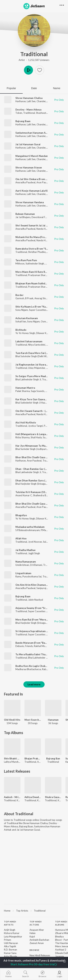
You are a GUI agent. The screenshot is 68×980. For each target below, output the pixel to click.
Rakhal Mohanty (42, 646)
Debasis (20, 646)
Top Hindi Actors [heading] (36, 923)
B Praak (29, 298)
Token (19, 113)
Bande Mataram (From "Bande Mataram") (39, 643)
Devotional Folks (41, 217)
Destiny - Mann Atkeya (28, 110)
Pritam (8, 940)
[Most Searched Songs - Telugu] (33, 708)
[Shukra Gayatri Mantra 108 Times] (53, 785)
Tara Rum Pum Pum (26, 260)
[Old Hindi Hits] (12, 708)
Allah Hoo (21, 538)
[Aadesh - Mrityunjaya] (12, 785)
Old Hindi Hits (12, 720)
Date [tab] (34, 88)
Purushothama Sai (32, 576)
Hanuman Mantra (25, 388)
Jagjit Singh (34, 553)
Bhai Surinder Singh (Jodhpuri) (31, 449)
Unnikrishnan (22, 565)
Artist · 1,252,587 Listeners (34, 60)
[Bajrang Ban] (53, 747)
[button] (40, 70)
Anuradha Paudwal (25, 182)
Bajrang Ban (53, 758)
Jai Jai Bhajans (23, 217)
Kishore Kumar (12, 933)
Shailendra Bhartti (42, 495)
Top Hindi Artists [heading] (10, 923)
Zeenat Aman (37, 943)
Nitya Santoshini (37, 345)
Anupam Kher (37, 930)
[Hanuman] (53, 708)
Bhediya (59, 937)
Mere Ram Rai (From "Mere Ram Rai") (36, 620)
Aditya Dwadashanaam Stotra (33, 797)
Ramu (18, 576)
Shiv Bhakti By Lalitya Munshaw (12, 758)
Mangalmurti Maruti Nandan (32, 156)
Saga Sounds (38, 391)
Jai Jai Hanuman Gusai (28, 144)
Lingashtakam (23, 573)
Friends (29, 646)
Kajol (32, 937)
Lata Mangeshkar (13, 937)
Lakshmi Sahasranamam (29, 341)
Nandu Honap (44, 229)
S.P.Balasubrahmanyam (28, 530)
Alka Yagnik (10, 946)
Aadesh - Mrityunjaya (12, 797)
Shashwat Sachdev (46, 113)
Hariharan (21, 101)
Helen (33, 933)
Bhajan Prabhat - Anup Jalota (33, 758)
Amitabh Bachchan (39, 940)
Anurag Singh (41, 298)
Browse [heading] (34, 950)
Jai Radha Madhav (25, 550)
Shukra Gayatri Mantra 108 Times (53, 797)
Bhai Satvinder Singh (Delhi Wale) (33, 356)
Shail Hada (36, 437)
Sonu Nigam (22, 310)
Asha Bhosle (10, 956)
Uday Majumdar (37, 368)
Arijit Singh (10, 930)
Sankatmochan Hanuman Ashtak (34, 133)
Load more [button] (34, 684)
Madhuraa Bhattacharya (28, 669)
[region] (34, 910)
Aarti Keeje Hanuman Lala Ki (32, 191)
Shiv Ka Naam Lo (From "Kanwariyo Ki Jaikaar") (42, 307)
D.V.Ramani (36, 565)
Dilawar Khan (43, 333)
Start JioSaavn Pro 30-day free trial (34, 964)
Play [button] (28, 70)
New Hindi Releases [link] (40, 955)
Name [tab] (57, 88)
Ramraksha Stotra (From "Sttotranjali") (38, 249)
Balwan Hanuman (25, 214)
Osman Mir (47, 321)
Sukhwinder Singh (35, 264)
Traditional (34, 54)
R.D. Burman (11, 950)
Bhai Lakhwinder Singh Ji (28, 379)
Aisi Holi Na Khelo (26, 423)
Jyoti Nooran (35, 542)
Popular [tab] (11, 88)
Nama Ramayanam (26, 562)
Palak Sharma (23, 391)
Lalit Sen (31, 101)
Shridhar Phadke (37, 252)
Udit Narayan (11, 943)
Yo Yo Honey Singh (25, 333)
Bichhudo (21, 330)
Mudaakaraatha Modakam (30, 527)
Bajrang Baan (23, 121)
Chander (41, 101)
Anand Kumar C (24, 495)
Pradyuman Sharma (38, 275)
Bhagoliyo (21, 515)
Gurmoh (20, 298)
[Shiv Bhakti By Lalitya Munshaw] (12, 747)
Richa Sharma (22, 437)
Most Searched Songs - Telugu (33, 720)
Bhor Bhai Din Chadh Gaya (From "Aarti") (38, 457)
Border (19, 295)
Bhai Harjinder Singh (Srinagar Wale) (34, 484)
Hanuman (53, 720)
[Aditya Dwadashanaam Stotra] (33, 785)
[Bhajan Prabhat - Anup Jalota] (33, 747)
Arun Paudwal (44, 182)
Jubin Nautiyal (36, 600)
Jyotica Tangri (35, 426)
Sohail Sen (21, 321)
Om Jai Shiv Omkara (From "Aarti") (35, 179)
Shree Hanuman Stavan (29, 168)
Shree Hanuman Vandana (30, 202)
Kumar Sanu (10, 953)
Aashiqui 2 (61, 950)
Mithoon (20, 264)
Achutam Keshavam (27, 318)
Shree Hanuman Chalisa (29, 98)
